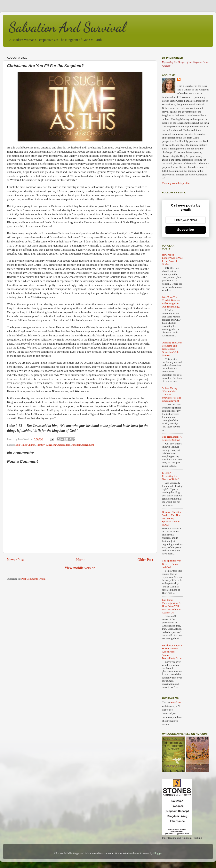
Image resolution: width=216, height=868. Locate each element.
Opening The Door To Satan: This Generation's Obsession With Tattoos (172, 349)
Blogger (158, 853)
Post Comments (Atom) (34, 579)
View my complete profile (176, 183)
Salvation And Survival (67, 27)
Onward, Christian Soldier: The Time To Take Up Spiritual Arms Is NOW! (172, 518)
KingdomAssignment (83, 445)
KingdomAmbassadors (58, 445)
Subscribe (186, 230)
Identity (40, 445)
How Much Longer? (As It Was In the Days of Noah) (172, 259)
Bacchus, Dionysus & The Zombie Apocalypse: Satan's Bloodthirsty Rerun (172, 652)
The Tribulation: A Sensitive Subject (172, 438)
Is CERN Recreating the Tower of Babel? (171, 476)
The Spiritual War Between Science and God (171, 564)
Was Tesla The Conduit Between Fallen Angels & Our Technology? (171, 302)
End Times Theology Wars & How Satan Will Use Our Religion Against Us (171, 606)
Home (81, 560)
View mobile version (80, 568)
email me (176, 702)
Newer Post (15, 560)
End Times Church (25, 445)
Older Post (145, 560)
